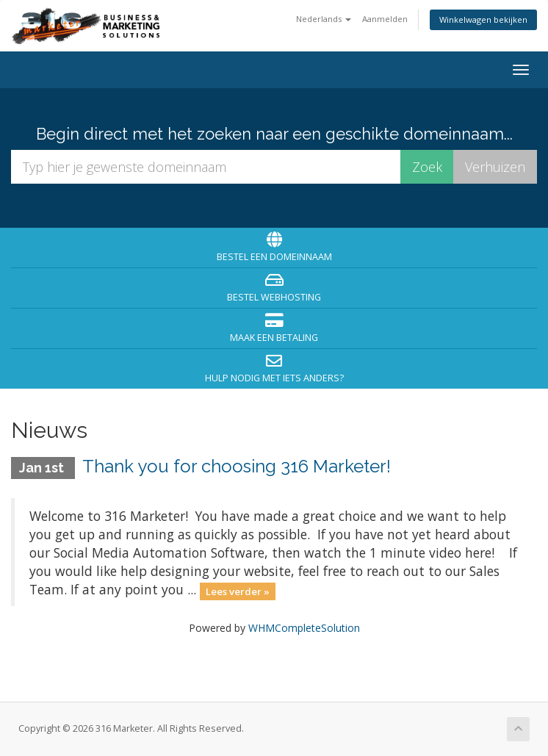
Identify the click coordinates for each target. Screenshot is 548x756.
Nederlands (324, 19)
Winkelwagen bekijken (483, 19)
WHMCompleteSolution (304, 628)
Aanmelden (385, 19)
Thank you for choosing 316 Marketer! (237, 466)
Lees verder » (238, 591)
